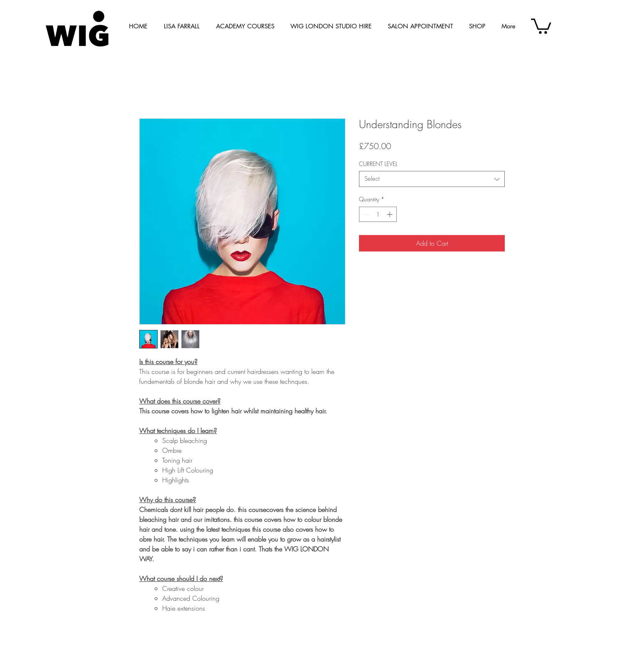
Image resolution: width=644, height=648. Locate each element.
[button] (541, 25)
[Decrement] (365, 214)
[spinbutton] (378, 214)
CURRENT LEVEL (378, 164)
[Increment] (390, 214)
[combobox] (432, 179)
